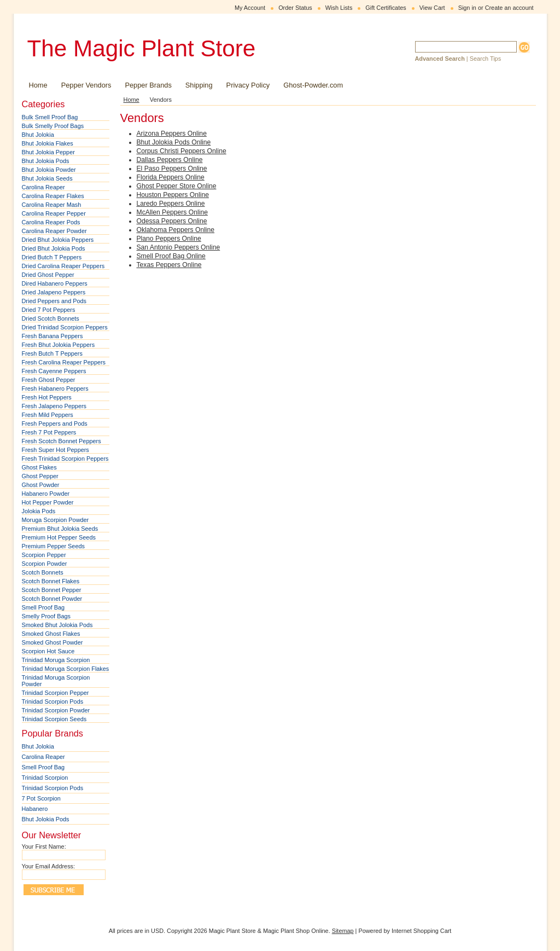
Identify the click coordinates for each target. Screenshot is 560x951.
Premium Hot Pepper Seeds (59, 537)
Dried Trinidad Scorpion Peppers (65, 327)
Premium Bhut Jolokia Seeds (60, 529)
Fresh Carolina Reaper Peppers (64, 362)
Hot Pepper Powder (48, 502)
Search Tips (485, 59)
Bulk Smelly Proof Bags (53, 126)
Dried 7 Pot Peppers (49, 310)
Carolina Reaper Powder (54, 231)
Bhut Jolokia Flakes (48, 143)
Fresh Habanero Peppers (55, 388)
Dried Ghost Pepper (48, 275)
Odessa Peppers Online (172, 221)
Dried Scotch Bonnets (51, 318)
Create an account (509, 8)
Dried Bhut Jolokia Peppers (58, 240)
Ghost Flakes (39, 467)
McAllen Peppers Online (172, 212)
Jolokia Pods (39, 511)
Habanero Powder (46, 494)
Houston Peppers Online (173, 195)
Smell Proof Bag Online (171, 256)
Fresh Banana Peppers (52, 336)
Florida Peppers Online (171, 177)
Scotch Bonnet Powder (52, 599)
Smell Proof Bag (43, 607)
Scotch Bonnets (43, 572)
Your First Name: (44, 846)
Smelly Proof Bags (46, 616)
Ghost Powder (41, 485)
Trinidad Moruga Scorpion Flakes (66, 669)
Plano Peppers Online (169, 239)
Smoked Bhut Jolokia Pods (57, 625)
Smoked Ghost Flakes (51, 634)
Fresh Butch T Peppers (52, 353)
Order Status (295, 8)
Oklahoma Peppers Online (176, 230)
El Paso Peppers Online (172, 169)
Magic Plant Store (142, 48)
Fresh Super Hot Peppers (56, 450)
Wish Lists (339, 8)
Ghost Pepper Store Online (177, 186)
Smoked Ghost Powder (52, 642)
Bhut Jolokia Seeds (47, 178)
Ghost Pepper (40, 476)
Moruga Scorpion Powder (56, 520)
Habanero (35, 809)
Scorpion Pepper (44, 555)
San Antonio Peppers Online (179, 247)
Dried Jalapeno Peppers (54, 292)
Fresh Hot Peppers (47, 397)
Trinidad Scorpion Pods (53, 701)
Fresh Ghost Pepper (49, 380)
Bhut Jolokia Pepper (48, 152)
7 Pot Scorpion (41, 798)
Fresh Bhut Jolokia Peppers (59, 345)
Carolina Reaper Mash (52, 205)
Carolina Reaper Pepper (54, 213)
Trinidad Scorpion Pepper (56, 693)
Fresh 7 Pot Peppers (49, 432)
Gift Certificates (386, 8)
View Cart (432, 8)
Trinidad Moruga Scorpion (56, 660)
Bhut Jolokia (38, 135)
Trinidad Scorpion (45, 778)
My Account (250, 8)
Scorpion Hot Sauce (48, 651)
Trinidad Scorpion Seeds (54, 719)
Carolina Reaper (43, 187)
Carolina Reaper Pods (51, 222)
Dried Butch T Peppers (52, 257)
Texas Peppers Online (169, 265)
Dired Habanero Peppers (55, 283)
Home (132, 100)
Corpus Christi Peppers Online (182, 151)
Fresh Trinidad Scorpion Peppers (65, 459)
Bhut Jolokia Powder (49, 170)
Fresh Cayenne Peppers (54, 371)
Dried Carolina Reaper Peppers (63, 266)
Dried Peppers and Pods (54, 301)
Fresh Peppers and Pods (55, 424)
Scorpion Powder (45, 564)
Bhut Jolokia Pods (46, 161)
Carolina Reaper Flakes (53, 196)
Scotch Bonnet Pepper (52, 590)
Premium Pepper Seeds (53, 546)
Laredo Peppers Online (171, 204)
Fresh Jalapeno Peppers (54, 406)
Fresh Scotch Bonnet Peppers (62, 441)
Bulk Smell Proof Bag (50, 117)
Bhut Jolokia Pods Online (174, 142)
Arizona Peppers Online (172, 134)
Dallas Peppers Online (170, 160)
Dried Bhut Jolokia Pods (54, 248)
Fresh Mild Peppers (48, 415)
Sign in (467, 8)
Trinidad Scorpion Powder (56, 710)
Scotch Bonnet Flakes (51, 581)
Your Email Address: (49, 866)
